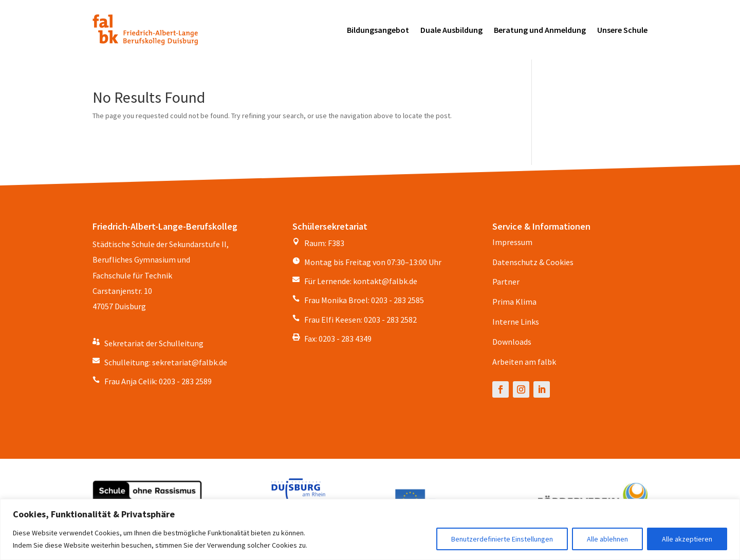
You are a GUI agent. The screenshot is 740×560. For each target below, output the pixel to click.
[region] (370, 529)
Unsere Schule (622, 30)
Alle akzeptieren (687, 539)
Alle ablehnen (607, 539)
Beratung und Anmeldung (540, 30)
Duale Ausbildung (451, 30)
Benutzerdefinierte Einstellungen (502, 539)
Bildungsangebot (378, 30)
